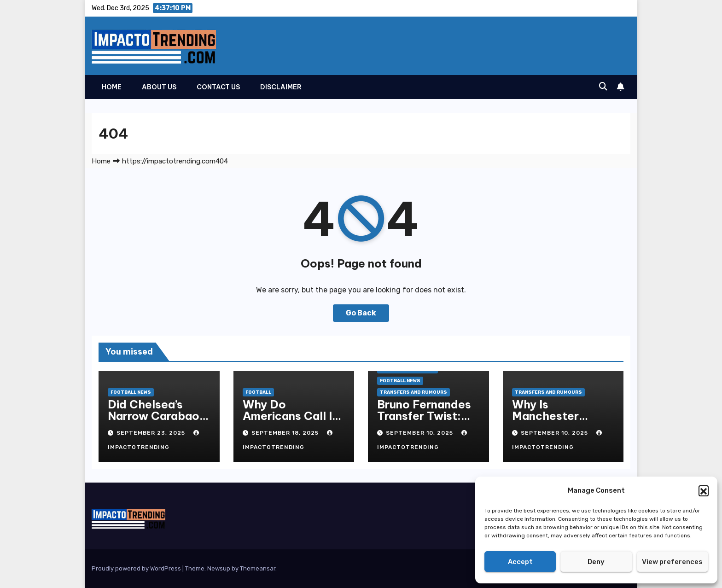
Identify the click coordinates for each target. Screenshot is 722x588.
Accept (520, 562)
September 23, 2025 (152, 433)
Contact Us (218, 87)
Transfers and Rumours (413, 392)
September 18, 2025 (286, 433)
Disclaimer (281, 87)
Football (258, 392)
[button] (704, 490)
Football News (131, 392)
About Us (159, 87)
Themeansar (258, 568)
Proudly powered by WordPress (137, 568)
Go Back (361, 313)
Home (112, 87)
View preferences (672, 562)
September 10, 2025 (420, 433)
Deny (596, 562)
